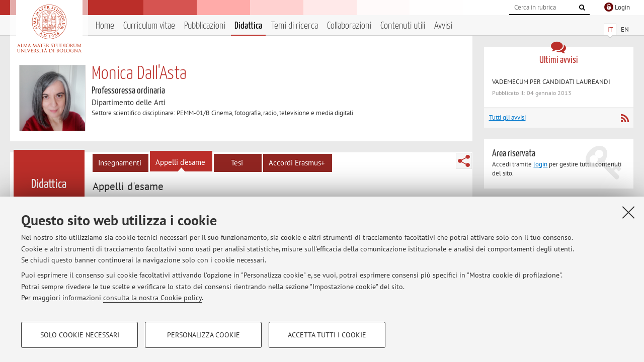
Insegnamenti (120, 163)
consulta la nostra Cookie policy (152, 298)
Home (105, 26)
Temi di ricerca (295, 26)
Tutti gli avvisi (507, 117)
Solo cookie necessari (80, 335)
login (540, 164)
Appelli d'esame (180, 162)
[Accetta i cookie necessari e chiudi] (628, 212)
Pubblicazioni (205, 26)
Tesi (237, 163)
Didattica (248, 26)
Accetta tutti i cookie (327, 335)
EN (625, 29)
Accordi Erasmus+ (297, 163)
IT (610, 29)
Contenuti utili (403, 26)
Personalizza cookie (204, 335)
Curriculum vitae (149, 26)
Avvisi (443, 26)
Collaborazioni (349, 26)
